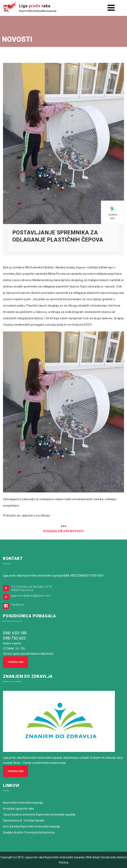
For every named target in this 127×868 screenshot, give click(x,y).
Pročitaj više (16, 662)
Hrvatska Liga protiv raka (18, 809)
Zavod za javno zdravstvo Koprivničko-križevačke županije (39, 815)
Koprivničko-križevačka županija (23, 803)
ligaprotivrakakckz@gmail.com (30, 596)
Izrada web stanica (114, 857)
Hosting (64, 862)
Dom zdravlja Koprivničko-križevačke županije (31, 826)
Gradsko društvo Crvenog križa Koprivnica (29, 832)
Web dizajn (93, 857)
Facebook (17, 605)
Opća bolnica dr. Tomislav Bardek (24, 820)
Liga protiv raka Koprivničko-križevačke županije (55, 857)
